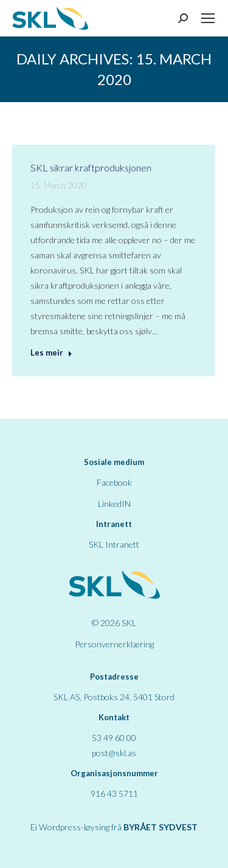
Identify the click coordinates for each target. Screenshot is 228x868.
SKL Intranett (114, 544)
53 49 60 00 (114, 738)
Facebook (114, 482)
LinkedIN (114, 504)
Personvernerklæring (114, 644)
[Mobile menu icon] (208, 18)
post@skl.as (114, 753)
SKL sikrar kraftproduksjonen (91, 167)
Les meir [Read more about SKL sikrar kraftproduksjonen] (51, 353)
